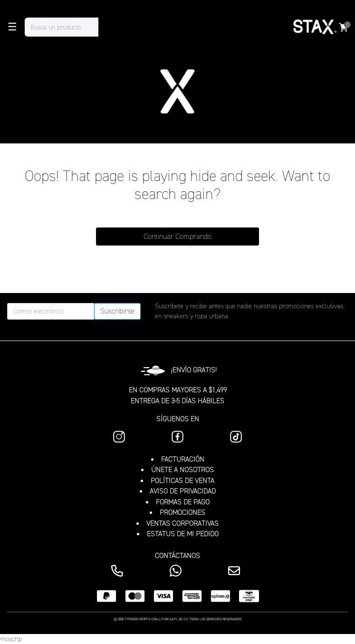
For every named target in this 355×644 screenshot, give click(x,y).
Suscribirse (117, 311)
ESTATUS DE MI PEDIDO (183, 534)
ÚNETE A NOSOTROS (182, 470)
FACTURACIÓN (183, 459)
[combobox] (71, 27)
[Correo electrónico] (51, 311)
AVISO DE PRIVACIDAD (183, 491)
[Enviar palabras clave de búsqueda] (108, 27)
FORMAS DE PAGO (183, 502)
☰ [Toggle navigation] (12, 27)
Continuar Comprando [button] (177, 236)
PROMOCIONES (182, 512)
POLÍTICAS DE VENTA (182, 481)
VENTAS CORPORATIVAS (182, 523)
